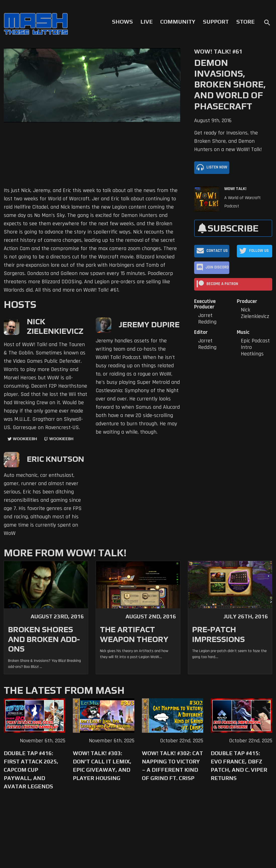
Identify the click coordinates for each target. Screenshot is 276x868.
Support (216, 22)
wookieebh (61, 439)
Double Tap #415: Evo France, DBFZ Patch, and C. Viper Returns (239, 766)
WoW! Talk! (235, 189)
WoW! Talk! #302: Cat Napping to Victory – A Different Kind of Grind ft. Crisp (172, 766)
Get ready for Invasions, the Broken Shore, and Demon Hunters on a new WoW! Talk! (228, 141)
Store (245, 22)
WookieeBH (25, 439)
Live (147, 22)
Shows (122, 22)
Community (178, 22)
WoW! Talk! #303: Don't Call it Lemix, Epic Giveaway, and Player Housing (102, 766)
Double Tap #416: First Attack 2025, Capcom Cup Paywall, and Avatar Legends (31, 770)
